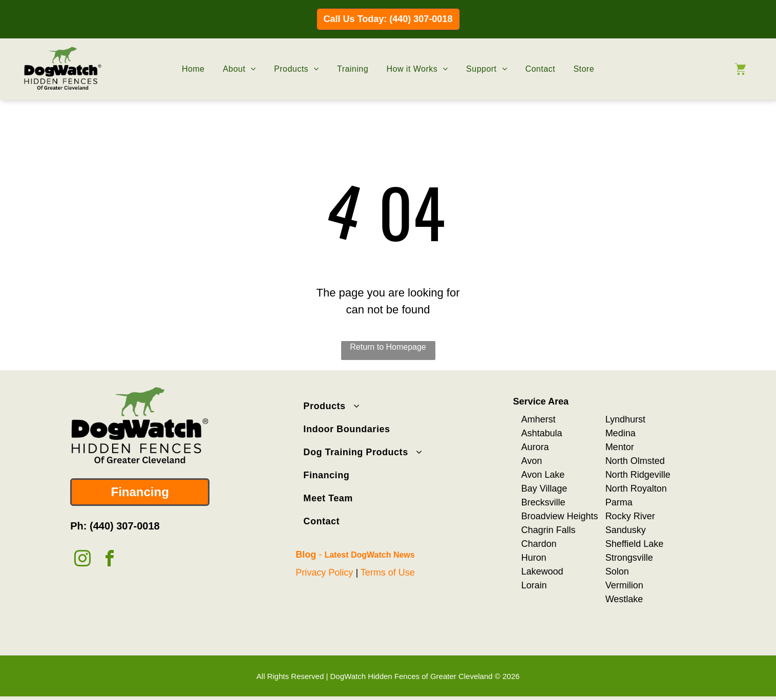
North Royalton (636, 487)
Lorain (534, 584)
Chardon (539, 543)
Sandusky (626, 529)
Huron (534, 557)
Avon (532, 460)
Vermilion (624, 584)
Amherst (539, 418)
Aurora (535, 446)
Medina (621, 432)
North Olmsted (635, 460)
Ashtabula (542, 432)
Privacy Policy (324, 571)
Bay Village (544, 487)
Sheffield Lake (635, 543)
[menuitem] (193, 69)
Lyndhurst (625, 418)
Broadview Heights (560, 515)
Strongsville (629, 557)
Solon (617, 570)
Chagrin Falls (549, 529)
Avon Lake (543, 474)
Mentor (620, 446)
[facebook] (110, 559)
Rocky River (630, 515)
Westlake (624, 598)
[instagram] (82, 559)
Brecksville (543, 501)
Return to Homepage (388, 346)
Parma (619, 501)
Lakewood (542, 570)
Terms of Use (388, 571)
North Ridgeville (638, 474)
